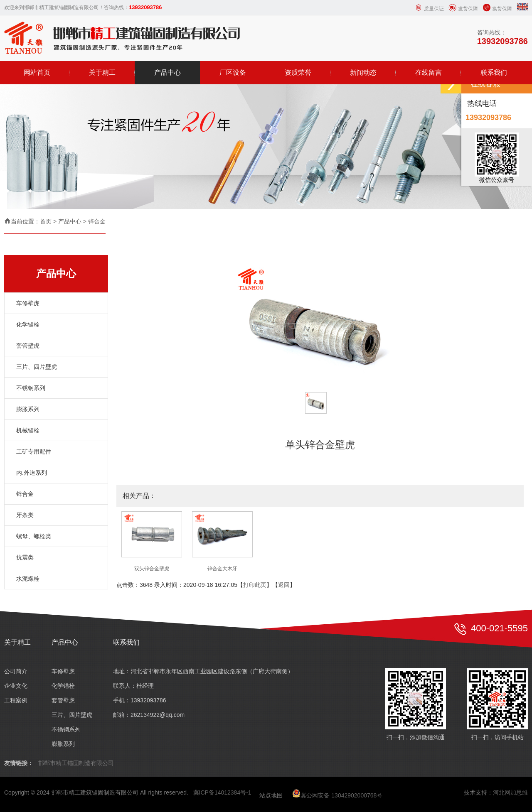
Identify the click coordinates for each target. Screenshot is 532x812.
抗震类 (25, 557)
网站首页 (37, 72)
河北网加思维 (510, 792)
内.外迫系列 (32, 473)
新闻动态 (363, 72)
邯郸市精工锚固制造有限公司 (76, 763)
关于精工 (102, 72)
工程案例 (16, 700)
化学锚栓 (28, 324)
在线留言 (429, 72)
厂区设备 (233, 72)
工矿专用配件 (34, 451)
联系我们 (494, 72)
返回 (284, 585)
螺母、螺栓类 (34, 536)
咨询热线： (502, 37)
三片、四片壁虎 (37, 367)
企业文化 (16, 686)
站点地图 (271, 795)
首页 (46, 221)
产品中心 (167, 72)
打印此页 (255, 585)
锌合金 (97, 221)
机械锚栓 (28, 430)
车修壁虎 (28, 303)
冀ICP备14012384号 (220, 792)
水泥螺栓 (28, 579)
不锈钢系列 (31, 388)
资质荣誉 (298, 72)
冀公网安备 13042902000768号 (337, 795)
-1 (249, 792)
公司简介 (16, 671)
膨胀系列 (28, 409)
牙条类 (25, 515)
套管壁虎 (28, 346)
